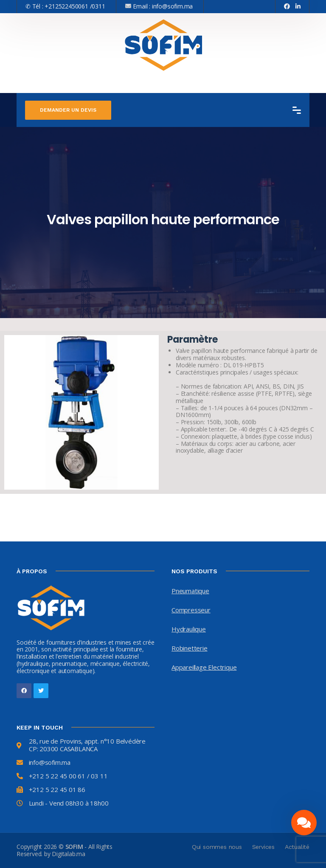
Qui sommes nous (217, 847)
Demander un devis (68, 110)
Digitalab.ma (69, 854)
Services (263, 847)
